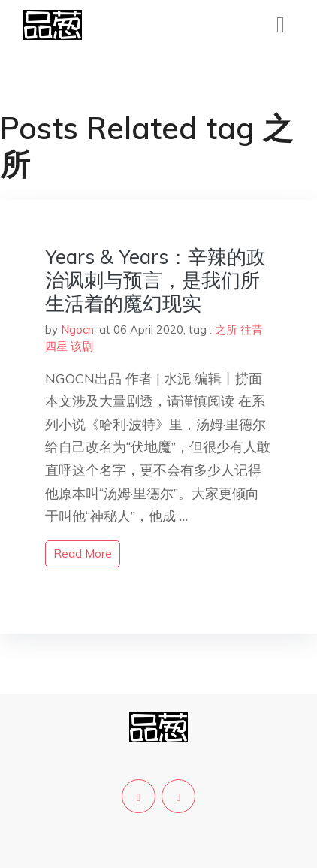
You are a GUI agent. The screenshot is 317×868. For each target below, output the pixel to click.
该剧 (82, 346)
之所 (226, 330)
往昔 (252, 330)
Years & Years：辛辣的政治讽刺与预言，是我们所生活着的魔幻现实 (155, 280)
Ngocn (77, 330)
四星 (56, 346)
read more (83, 553)
